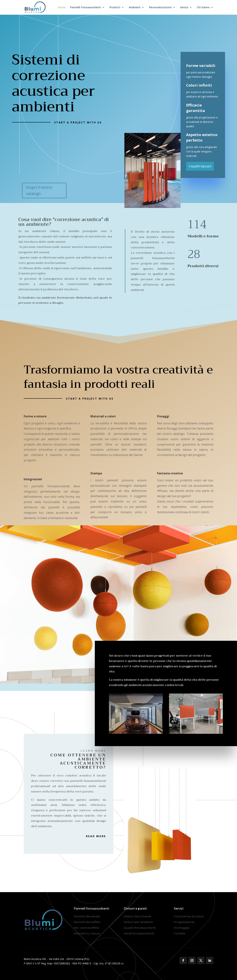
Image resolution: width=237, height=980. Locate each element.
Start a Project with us (78, 122)
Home (62, 8)
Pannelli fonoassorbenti (86, 8)
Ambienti (135, 8)
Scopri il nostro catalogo (39, 190)
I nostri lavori (200, 166)
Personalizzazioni (160, 8)
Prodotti (115, 8)
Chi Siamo (203, 8)
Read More (96, 836)
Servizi (184, 8)
